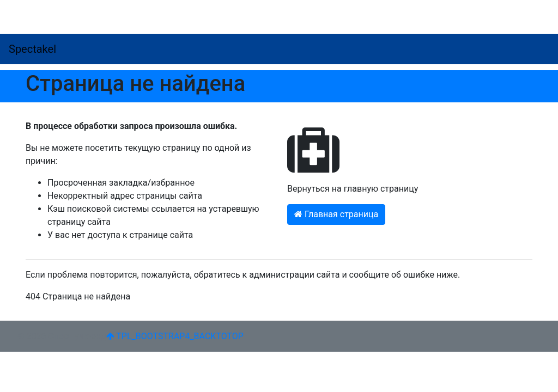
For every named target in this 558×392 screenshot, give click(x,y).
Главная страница (336, 214)
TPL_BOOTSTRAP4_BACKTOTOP (175, 336)
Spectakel (32, 49)
